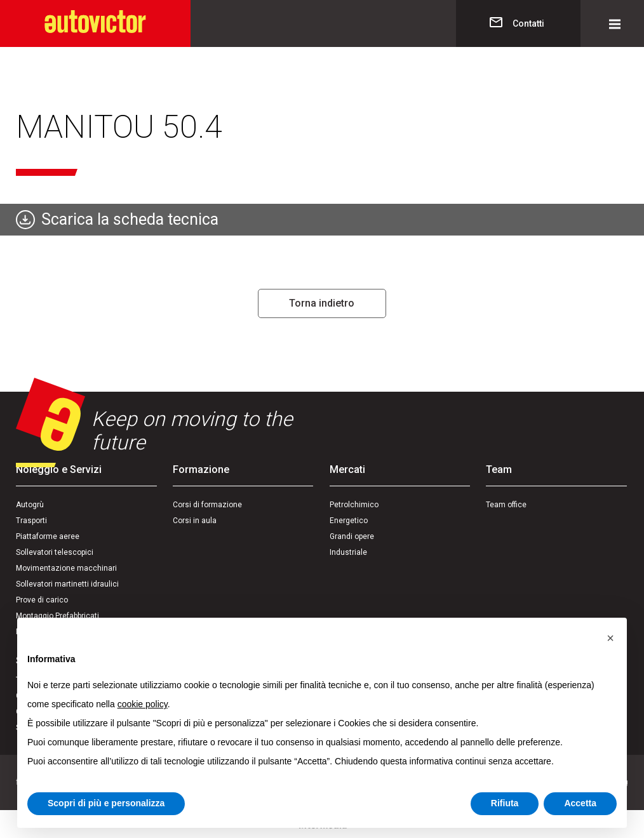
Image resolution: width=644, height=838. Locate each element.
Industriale (348, 552)
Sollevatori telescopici (55, 552)
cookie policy (143, 704)
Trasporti (31, 521)
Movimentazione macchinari (66, 568)
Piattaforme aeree (48, 536)
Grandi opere (352, 536)
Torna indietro (322, 303)
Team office (506, 505)
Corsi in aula (195, 521)
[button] (610, 638)
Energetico (349, 521)
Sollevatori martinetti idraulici (67, 584)
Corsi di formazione (207, 505)
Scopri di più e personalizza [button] (106, 803)
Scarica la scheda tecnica (130, 219)
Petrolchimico (354, 505)
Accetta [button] (580, 803)
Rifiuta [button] (505, 803)
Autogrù (30, 505)
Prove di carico (42, 600)
